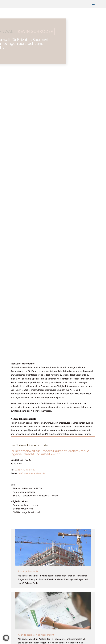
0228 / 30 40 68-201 (25, 470)
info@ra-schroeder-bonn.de (31, 474)
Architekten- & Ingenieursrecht (36, 635)
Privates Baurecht (28, 571)
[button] (6, 638)
